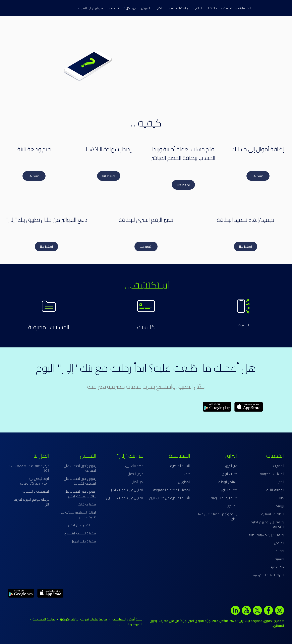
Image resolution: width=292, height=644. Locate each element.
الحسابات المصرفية (49, 327)
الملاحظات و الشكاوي (35, 491)
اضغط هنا (258, 176)
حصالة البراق (229, 490)
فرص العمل (135, 474)
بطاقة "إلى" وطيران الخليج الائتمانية (267, 524)
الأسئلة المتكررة (180, 466)
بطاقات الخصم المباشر (205, 8)
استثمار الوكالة (228, 482)
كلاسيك (146, 327)
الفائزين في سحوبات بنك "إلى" (124, 498)
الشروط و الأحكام (131, 624)
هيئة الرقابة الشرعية (224, 498)
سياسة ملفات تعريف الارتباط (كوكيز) (84, 619)
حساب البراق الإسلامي (92, 8)
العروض (145, 8)
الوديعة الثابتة (275, 490)
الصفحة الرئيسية (243, 8)
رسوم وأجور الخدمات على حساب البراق (216, 516)
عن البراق (231, 466)
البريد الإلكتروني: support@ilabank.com (35, 481)
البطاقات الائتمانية (179, 8)
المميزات (243, 325)
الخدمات (226, 8)
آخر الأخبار (138, 482)
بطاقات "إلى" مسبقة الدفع (266, 535)
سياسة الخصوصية (44, 619)
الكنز (160, 8)
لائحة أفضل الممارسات (127, 619)
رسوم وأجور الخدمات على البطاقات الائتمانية (80, 481)
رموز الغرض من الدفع (82, 525)
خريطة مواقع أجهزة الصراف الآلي (32, 502)
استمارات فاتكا (87, 504)
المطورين (184, 482)
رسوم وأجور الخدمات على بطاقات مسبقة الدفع (80, 494)
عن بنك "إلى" (130, 8)
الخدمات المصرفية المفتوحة (172, 490)
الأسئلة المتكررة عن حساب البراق (170, 498)
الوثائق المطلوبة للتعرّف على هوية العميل (78, 515)
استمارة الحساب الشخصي (80, 533)
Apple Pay (277, 567)
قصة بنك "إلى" (134, 466)
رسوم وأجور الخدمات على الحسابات (80, 468)
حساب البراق (229, 474)
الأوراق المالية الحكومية (269, 575)
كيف (187, 474)
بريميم (280, 506)
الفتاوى (232, 506)
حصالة (280, 551)
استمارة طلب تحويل (83, 541)
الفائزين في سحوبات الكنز (127, 490)
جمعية (279, 559)
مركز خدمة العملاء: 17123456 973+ (29, 468)
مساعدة (114, 8)
